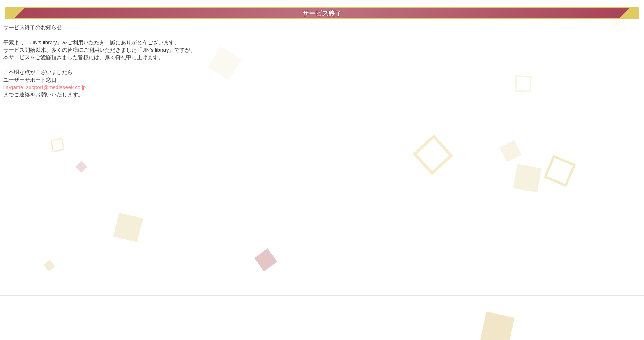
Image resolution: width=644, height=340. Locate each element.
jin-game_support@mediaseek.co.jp (45, 87)
